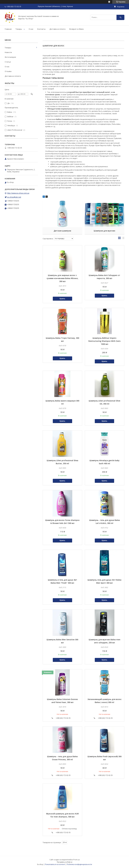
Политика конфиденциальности (79, 864)
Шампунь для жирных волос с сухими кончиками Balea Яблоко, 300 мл (62, 278)
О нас (31, 29)
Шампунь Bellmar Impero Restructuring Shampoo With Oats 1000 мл (104, 341)
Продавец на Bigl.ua (65, 862)
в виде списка (123, 239)
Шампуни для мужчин (104, 231)
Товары (19, 29)
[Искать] (120, 17)
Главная (8, 29)
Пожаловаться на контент (55, 864)
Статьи (8, 62)
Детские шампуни (62, 231)
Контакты (41, 29)
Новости (8, 52)
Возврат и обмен (77, 29)
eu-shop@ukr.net (14, 197)
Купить (62, 299)
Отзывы (8, 71)
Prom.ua (76, 860)
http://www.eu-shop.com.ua (18, 193)
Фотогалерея (10, 57)
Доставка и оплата (57, 29)
